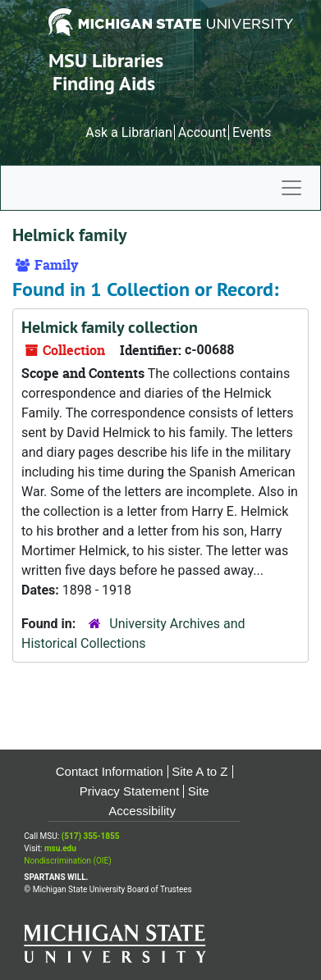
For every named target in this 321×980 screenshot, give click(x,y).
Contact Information (110, 771)
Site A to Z (199, 771)
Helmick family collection (110, 327)
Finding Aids (104, 83)
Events (252, 132)
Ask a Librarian (129, 132)
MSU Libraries (106, 60)
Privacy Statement (130, 791)
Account (202, 132)
